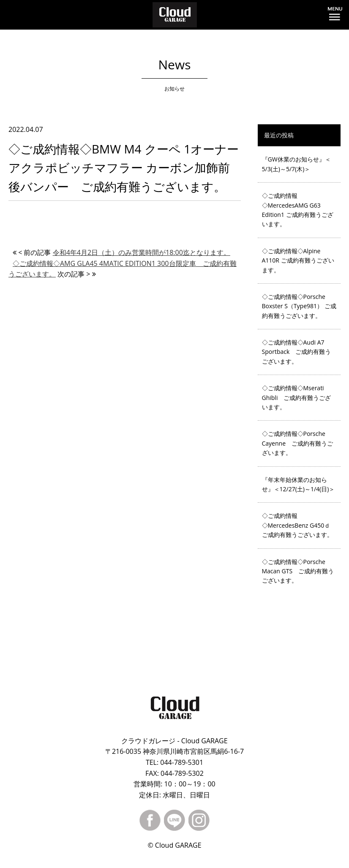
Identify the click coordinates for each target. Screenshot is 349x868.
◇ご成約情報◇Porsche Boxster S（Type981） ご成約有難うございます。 (299, 306)
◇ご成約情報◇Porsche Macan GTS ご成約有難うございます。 (298, 571)
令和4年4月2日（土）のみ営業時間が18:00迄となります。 (142, 252)
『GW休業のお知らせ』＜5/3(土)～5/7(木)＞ (296, 164)
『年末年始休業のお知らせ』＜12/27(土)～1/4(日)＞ (299, 484)
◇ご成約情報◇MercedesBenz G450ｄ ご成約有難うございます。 (297, 525)
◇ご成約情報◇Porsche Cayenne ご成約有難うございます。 (298, 443)
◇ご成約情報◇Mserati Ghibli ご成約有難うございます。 (297, 397)
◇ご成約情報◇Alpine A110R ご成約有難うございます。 (298, 260)
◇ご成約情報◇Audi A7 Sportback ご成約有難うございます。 (297, 352)
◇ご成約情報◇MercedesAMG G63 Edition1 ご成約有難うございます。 (298, 210)
